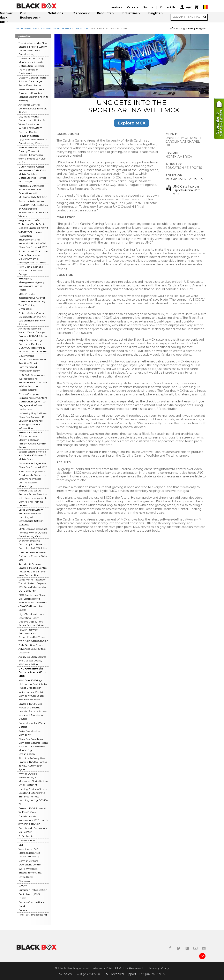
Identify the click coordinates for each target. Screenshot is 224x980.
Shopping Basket (182, 28)
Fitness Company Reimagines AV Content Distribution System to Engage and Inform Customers (33, 401)
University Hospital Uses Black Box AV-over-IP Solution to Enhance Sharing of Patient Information (32, 421)
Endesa (23, 910)
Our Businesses (29, 15)
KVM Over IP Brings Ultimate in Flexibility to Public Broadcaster (33, 684)
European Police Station (33, 890)
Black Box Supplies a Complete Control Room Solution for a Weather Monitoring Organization (33, 746)
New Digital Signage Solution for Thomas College (31, 270)
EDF (21, 845)
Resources (31, 28)
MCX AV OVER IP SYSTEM (185, 179)
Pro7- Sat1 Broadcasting (33, 915)
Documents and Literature (55, 28)
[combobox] (188, 17)
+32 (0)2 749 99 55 (152, 974)
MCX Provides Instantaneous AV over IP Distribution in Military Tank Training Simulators (33, 301)
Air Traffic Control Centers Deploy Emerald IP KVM (33, 108)
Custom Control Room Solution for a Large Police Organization (32, 81)
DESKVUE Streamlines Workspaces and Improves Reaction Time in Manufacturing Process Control (33, 382)
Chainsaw (24, 881)
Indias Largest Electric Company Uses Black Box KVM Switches (31, 696)
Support (149, 7)
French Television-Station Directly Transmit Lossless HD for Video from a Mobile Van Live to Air (33, 155)
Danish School (27, 840)
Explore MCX (132, 123)
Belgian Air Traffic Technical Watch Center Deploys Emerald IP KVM (33, 224)
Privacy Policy (159, 968)
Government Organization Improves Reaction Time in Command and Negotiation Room (32, 363)
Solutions (56, 13)
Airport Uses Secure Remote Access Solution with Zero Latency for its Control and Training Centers (33, 498)
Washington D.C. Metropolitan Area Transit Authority (29, 853)
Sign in (201, 28)
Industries (130, 13)
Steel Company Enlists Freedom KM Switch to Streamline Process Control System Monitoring (32, 479)
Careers (133, 7)
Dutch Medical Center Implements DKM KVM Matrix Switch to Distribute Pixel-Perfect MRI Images (32, 174)
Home (19, 28)
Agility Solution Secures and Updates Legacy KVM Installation (32, 661)
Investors (115, 7)
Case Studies (81, 28)
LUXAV (23, 886)
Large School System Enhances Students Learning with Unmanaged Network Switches (31, 517)
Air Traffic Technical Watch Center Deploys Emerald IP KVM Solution (33, 332)
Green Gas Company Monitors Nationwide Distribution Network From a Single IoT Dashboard (31, 66)
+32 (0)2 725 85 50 (87, 974)
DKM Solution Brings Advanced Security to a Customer (32, 649)
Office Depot (26, 877)
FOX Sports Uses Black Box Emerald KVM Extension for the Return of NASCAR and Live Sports (33, 602)
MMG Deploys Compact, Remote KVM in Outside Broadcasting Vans (33, 533)
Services (80, 13)
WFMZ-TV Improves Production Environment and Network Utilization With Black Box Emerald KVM (33, 240)
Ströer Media (26, 836)
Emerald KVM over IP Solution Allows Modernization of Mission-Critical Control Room (32, 440)
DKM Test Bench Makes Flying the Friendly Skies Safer (33, 556)
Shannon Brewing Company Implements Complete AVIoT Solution (33, 544)
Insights (154, 13)
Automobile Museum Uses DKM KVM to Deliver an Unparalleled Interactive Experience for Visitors (33, 209)
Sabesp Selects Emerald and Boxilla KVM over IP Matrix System (32, 455)
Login (186, 7)
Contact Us (168, 7)
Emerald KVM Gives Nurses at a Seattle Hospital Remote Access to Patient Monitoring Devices (32, 711)
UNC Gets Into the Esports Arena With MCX (32, 672)
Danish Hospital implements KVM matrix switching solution (33, 820)
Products (104, 13)
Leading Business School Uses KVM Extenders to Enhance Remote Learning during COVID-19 (33, 797)
